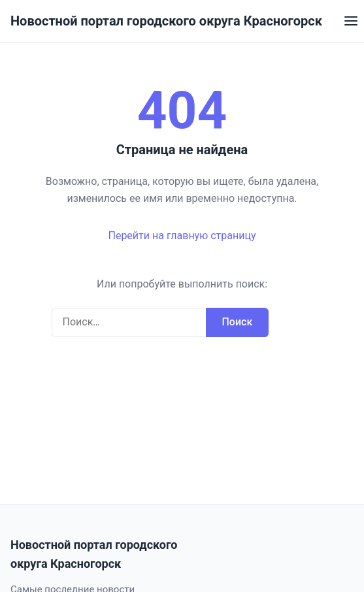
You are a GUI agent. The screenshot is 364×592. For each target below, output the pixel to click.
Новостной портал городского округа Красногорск (166, 21)
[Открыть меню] (351, 21)
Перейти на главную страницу (182, 236)
